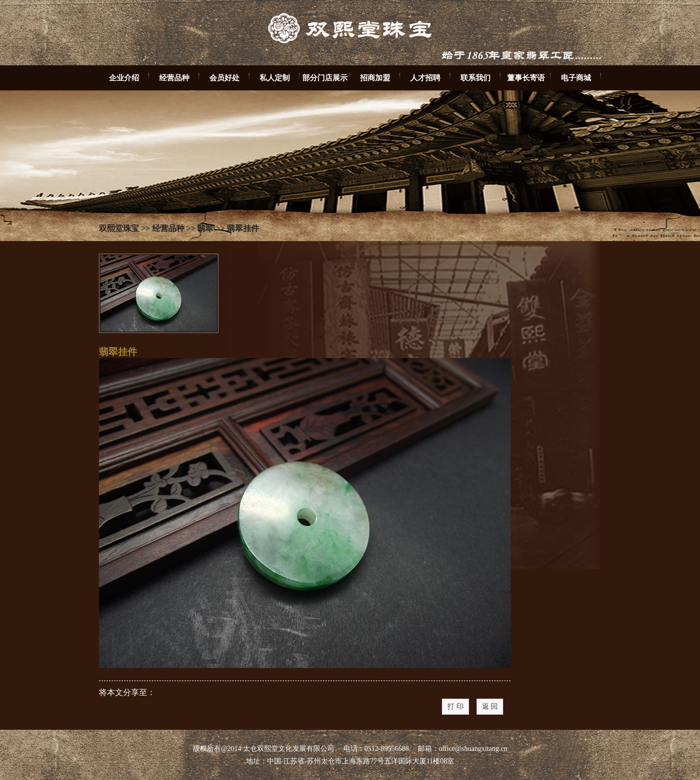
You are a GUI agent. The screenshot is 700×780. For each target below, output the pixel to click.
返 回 (490, 706)
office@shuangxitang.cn (473, 749)
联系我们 (476, 78)
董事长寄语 (526, 78)
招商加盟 (375, 78)
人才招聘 (425, 78)
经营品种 (174, 78)
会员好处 (224, 78)
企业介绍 (124, 78)
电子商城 (576, 78)
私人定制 (275, 78)
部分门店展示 (325, 78)
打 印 (455, 706)
